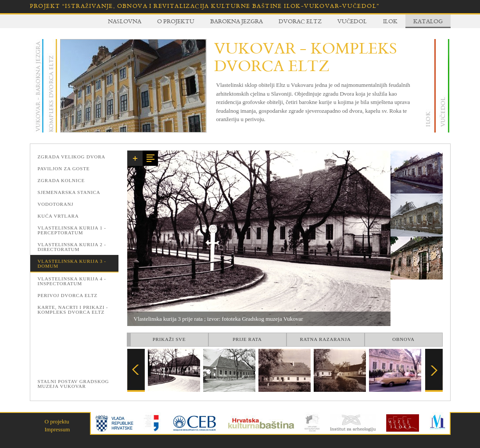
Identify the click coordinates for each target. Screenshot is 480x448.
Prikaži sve (169, 339)
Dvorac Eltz (300, 21)
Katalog (428, 21)
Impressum (57, 429)
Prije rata (247, 339)
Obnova (403, 339)
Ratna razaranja (325, 339)
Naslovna (125, 21)
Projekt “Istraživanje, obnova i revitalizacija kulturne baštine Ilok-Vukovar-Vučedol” (205, 6)
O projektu (176, 21)
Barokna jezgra (236, 21)
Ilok (390, 21)
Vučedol (352, 21)
